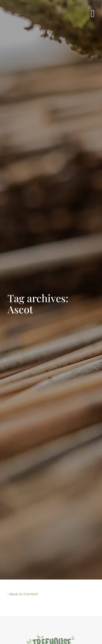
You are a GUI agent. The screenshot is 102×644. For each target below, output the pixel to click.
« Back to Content (23, 594)
